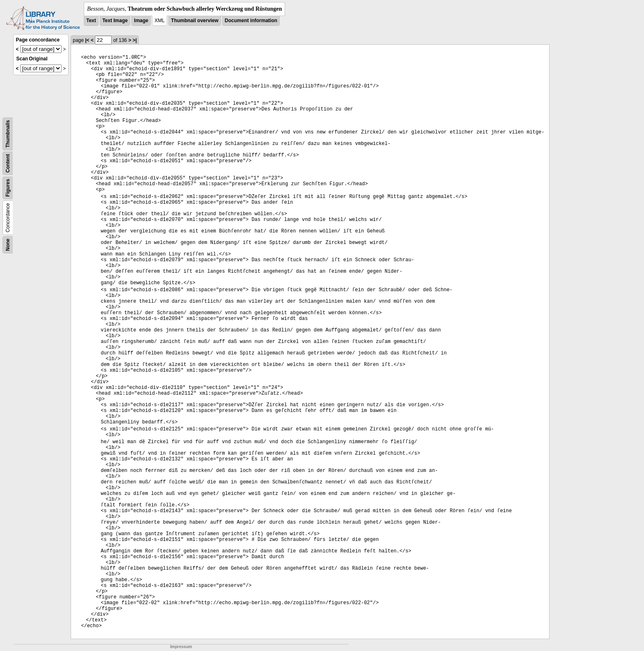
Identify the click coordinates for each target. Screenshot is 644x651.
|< (87, 40)
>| (135, 40)
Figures (8, 188)
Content (8, 163)
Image (141, 21)
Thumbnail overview (194, 21)
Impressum (181, 647)
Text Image (115, 21)
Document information (251, 21)
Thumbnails (8, 134)
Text (91, 21)
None (8, 245)
